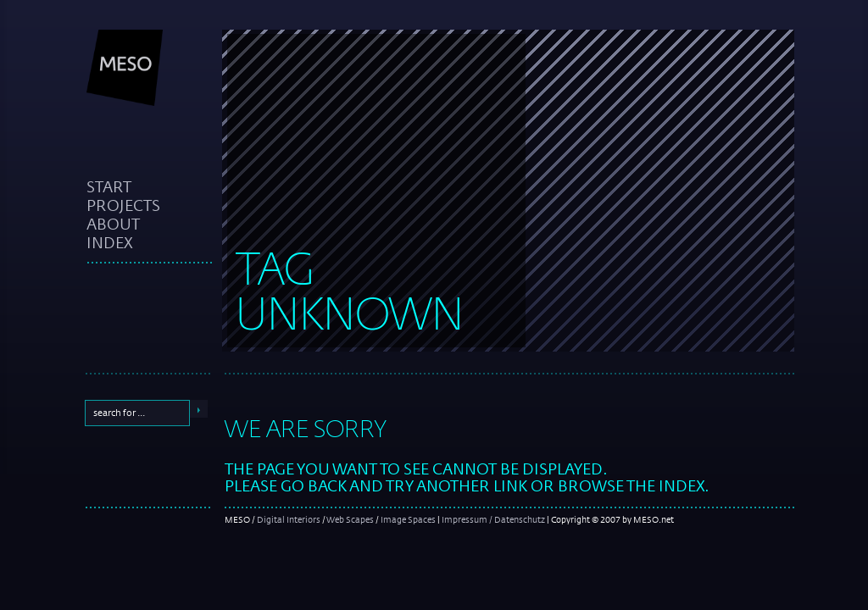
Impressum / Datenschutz (493, 519)
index (110, 242)
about (113, 224)
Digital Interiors (289, 519)
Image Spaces (408, 519)
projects (123, 205)
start (109, 186)
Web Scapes (350, 519)
